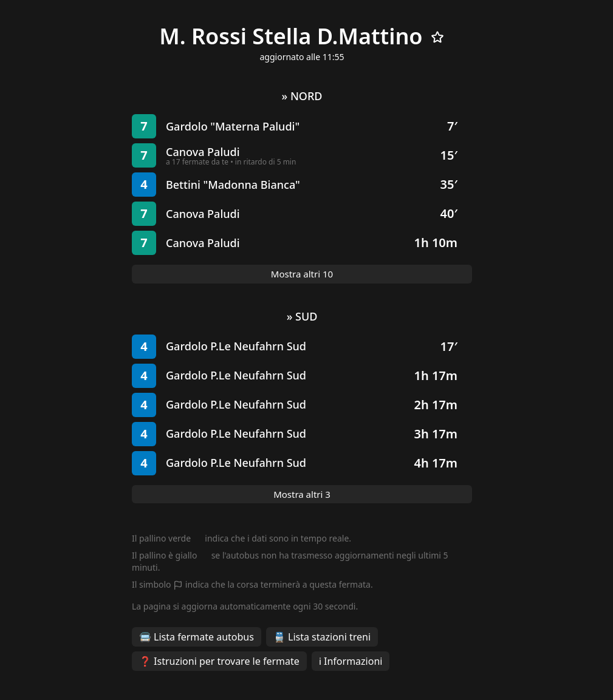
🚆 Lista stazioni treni (322, 637)
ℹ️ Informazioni (351, 661)
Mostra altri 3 (302, 494)
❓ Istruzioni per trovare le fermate (219, 661)
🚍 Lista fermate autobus (197, 637)
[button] (302, 126)
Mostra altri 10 (302, 274)
